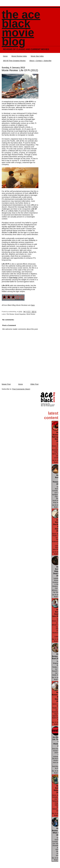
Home (5, 56)
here (33, 305)
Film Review (10, 314)
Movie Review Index (19, 56)
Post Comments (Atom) (21, 389)
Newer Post (6, 384)
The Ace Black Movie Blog (21, 28)
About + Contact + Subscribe (40, 61)
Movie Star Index (37, 56)
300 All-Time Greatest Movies (14, 61)
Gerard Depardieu (20, 314)
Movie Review (31, 314)
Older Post (34, 384)
